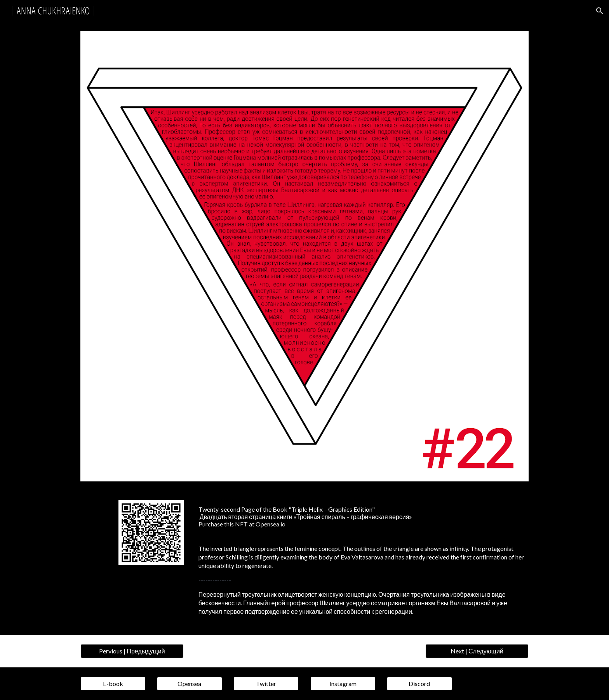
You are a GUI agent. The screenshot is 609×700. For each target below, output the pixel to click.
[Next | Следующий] (477, 651)
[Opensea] (190, 684)
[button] (600, 11)
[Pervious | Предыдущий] (132, 651)
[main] (362, 517)
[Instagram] (343, 684)
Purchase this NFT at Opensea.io (242, 524)
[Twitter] (266, 684)
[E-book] (113, 684)
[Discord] (419, 684)
